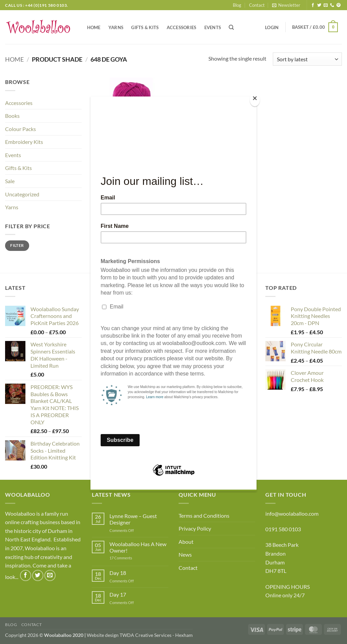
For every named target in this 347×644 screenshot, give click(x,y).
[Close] (255, 100)
